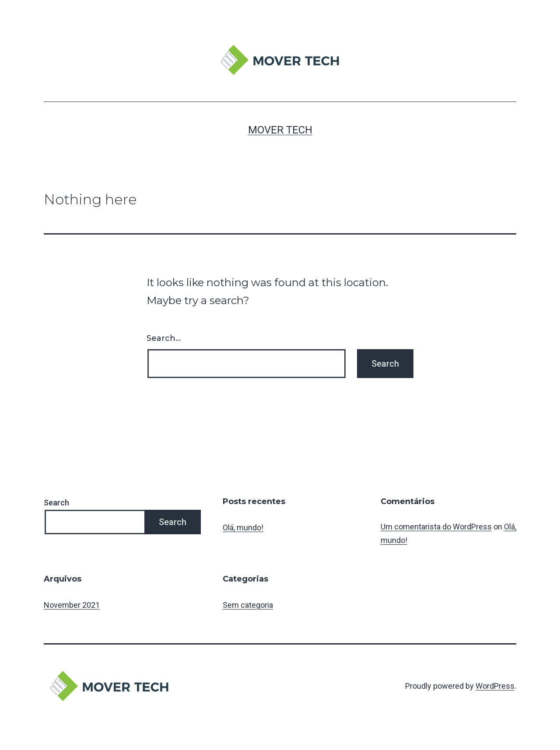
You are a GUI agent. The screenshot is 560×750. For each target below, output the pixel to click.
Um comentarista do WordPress (436, 527)
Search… (164, 338)
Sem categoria (248, 605)
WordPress (495, 686)
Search (56, 503)
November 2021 (72, 605)
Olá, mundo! (243, 527)
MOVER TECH (280, 130)
